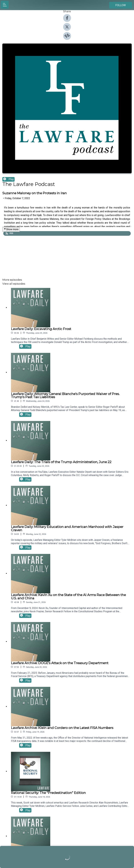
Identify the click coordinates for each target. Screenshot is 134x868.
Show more (11, 229)
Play (8, 179)
